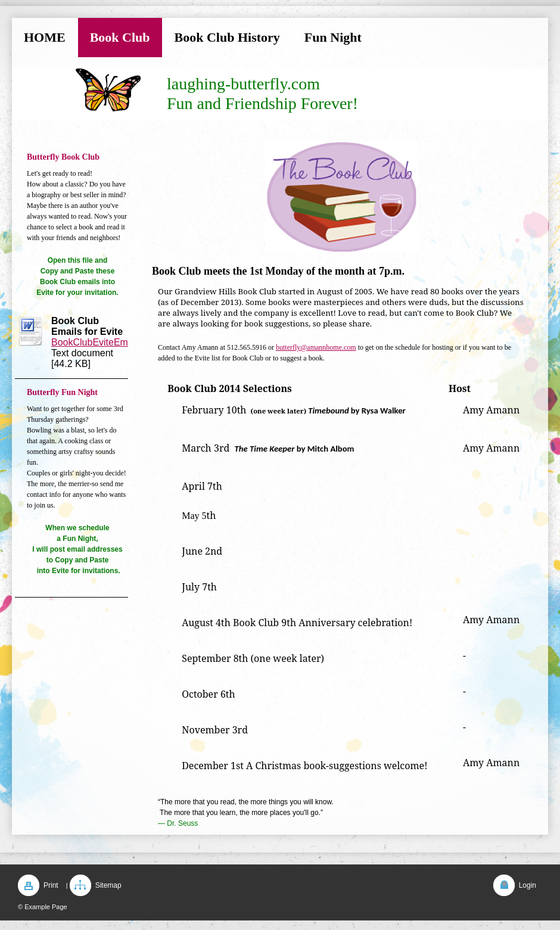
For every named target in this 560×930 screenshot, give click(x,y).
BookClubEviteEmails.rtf (102, 342)
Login (528, 885)
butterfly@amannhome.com (316, 347)
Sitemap (108, 885)
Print (51, 885)
